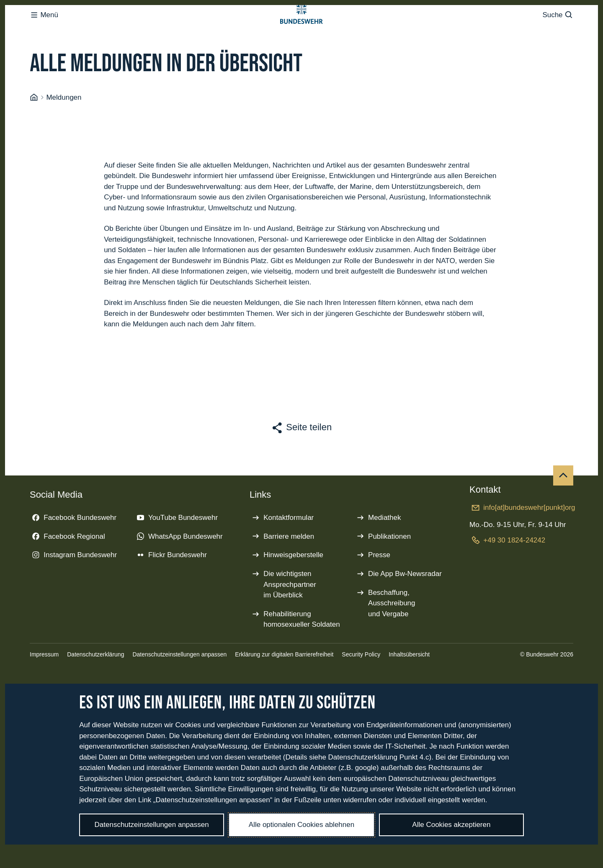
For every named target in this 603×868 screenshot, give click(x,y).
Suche (558, 32)
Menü (44, 32)
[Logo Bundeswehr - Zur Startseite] (301, 32)
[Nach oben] (563, 509)
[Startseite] (34, 131)
